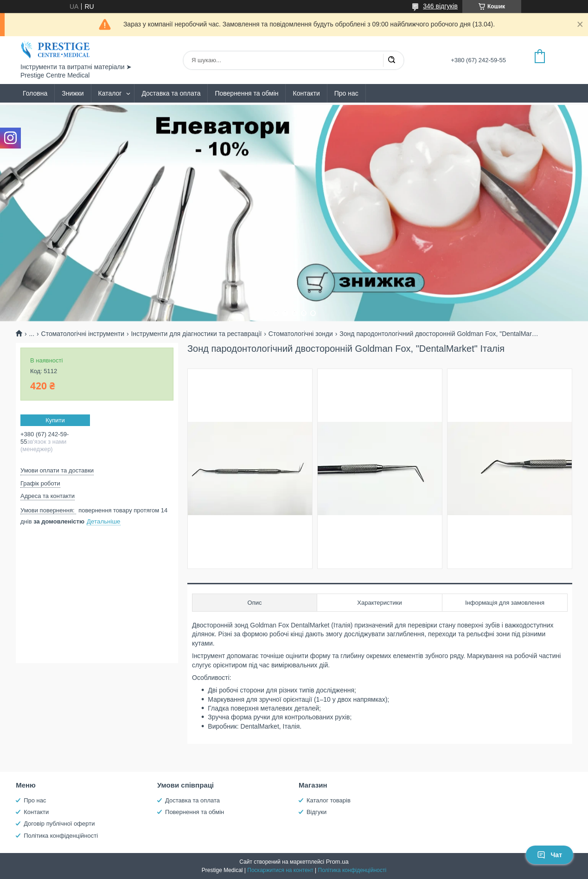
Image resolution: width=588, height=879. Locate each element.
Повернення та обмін (246, 93)
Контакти (306, 93)
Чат (550, 855)
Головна (35, 93)
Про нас (346, 93)
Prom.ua (337, 862)
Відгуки (316, 812)
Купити (55, 420)
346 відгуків (440, 6)
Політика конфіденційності (61, 836)
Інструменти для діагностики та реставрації (196, 334)
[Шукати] (391, 60)
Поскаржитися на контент (280, 870)
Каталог (110, 93)
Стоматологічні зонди (301, 334)
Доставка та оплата (171, 93)
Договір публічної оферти (59, 824)
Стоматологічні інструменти (83, 334)
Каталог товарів (329, 800)
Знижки (73, 93)
